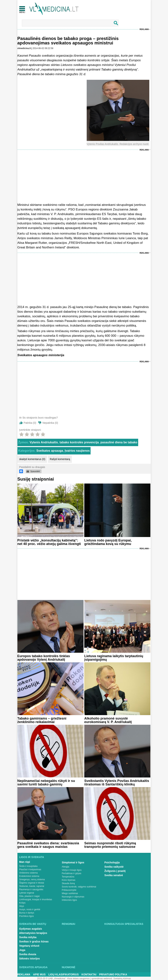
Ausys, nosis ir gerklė (30, 909)
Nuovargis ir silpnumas (73, 897)
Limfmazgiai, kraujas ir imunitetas (36, 899)
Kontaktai (89, 974)
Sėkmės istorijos (30, 959)
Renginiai (69, 924)
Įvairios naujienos (77, 451)
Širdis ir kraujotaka (28, 866)
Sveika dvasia (28, 954)
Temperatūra (68, 877)
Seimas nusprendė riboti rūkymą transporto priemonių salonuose (110, 845)
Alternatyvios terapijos (33, 933)
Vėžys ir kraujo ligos (72, 870)
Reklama (144, 29)
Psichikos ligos (27, 916)
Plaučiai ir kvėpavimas (30, 869)
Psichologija (112, 862)
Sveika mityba (28, 937)
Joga (22, 950)
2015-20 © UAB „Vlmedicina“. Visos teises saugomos (63, 979)
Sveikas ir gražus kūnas (34, 941)
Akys (22, 906)
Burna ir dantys (27, 913)
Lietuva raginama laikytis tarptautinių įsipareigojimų (114, 658)
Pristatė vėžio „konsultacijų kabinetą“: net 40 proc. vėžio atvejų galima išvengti (49, 542)
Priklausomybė (69, 890)
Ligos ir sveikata (32, 857)
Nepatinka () (50, 423)
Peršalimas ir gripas (72, 873)
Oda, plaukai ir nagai (29, 896)
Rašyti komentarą (60, 459)
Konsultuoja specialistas (124, 924)
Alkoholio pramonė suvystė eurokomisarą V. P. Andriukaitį (108, 720)
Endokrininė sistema (29, 876)
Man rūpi (25, 862)
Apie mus (39, 974)
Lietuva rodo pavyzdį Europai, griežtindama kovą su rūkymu (108, 542)
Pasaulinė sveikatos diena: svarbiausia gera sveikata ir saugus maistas (48, 845)
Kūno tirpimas (69, 880)
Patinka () (30, 423)
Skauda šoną (68, 883)
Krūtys (22, 903)
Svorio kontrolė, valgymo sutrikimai (79, 887)
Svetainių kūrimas (122, 979)
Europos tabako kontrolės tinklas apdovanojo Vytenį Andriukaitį (44, 658)
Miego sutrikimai (70, 893)
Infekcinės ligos (69, 900)
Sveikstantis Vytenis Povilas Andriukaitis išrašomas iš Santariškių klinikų (117, 783)
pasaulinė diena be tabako (119, 442)
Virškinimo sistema (29, 873)
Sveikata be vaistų (33, 924)
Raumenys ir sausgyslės (31, 889)
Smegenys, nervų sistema (32, 879)
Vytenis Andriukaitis (44, 442)
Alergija (66, 867)
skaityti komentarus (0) (32, 459)
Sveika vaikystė (114, 867)
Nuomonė (69, 967)
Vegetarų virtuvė (29, 946)
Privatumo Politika (113, 974)
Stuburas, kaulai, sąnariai (32, 886)
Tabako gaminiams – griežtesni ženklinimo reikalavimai (42, 720)
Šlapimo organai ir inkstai (32, 883)
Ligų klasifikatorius (64, 974)
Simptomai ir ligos (73, 862)
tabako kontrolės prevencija (79, 442)
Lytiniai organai (27, 893)
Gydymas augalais (31, 929)
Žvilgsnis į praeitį (115, 871)
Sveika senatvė (114, 875)
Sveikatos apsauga (50, 451)
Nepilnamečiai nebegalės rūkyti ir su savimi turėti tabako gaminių (46, 783)
